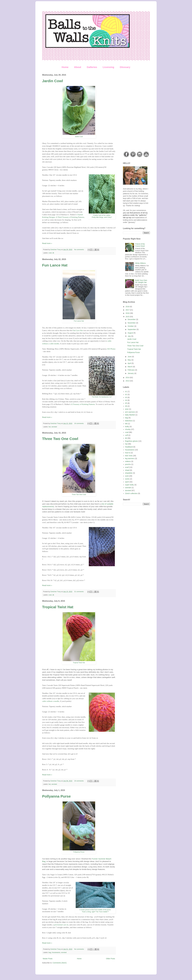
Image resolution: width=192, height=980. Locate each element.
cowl (50, 253)
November (132, 323)
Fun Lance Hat (55, 265)
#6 (126, 406)
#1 (126, 392)
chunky (128, 429)
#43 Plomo (111, 349)
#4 (126, 400)
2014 (128, 377)
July (129, 336)
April (130, 363)
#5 (126, 403)
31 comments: (79, 592)
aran (127, 409)
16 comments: (79, 423)
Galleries (92, 67)
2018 (128, 307)
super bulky (130, 485)
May (129, 360)
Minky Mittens (140, 263)
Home (65, 67)
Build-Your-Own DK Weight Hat (141, 281)
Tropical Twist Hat (58, 607)
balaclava (129, 421)
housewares (56, 952)
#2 (126, 394)
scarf (127, 467)
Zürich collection (131, 493)
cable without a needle (51, 701)
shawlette (129, 473)
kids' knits (129, 456)
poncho (128, 464)
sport (127, 482)
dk (53, 253)
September (132, 329)
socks (127, 479)
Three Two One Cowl (60, 439)
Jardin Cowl (53, 81)
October (131, 326)
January (131, 373)
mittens (128, 461)
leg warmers (130, 458)
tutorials (128, 488)
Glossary (125, 67)
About (78, 67)
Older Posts (111, 959)
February (131, 370)
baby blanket (130, 415)
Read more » (47, 243)
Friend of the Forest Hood (140, 245)
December (132, 319)
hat (50, 427)
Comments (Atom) (60, 963)
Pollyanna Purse (56, 796)
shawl (127, 470)
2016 (128, 313)
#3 (126, 397)
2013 (128, 381)
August (130, 333)
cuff (126, 435)
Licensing (108, 67)
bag (50, 952)
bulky (127, 427)
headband (129, 447)
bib (126, 424)
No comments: (79, 250)
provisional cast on (61, 925)
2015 (128, 317)
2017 (128, 310)
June (130, 357)
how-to (128, 453)
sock (127, 476)
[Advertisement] (136, 111)
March (130, 367)
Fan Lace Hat (78, 330)
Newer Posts (48, 959)
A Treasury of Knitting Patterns (83, 404)
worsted (54, 427)
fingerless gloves (132, 441)
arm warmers (130, 412)
